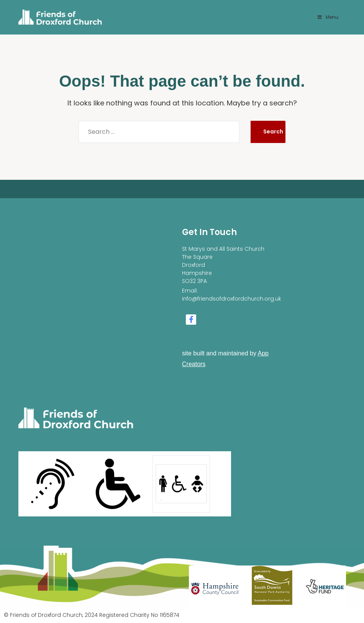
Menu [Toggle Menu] (328, 17)
